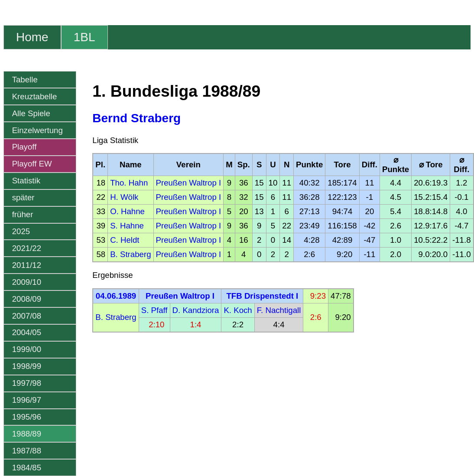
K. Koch (238, 310)
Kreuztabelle (35, 96)
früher (23, 214)
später (23, 197)
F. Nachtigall (279, 310)
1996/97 (27, 400)
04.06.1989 (116, 296)
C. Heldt (125, 240)
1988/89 (27, 434)
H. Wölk (124, 197)
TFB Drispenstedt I (262, 296)
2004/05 (27, 332)
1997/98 (27, 383)
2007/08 (27, 316)
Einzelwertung (37, 130)
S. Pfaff (154, 310)
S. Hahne (127, 226)
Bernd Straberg (136, 118)
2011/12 (27, 265)
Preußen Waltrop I (189, 183)
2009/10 (27, 282)
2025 (21, 231)
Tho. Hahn (129, 183)
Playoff (24, 147)
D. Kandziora (196, 310)
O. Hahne (127, 211)
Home (32, 37)
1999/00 (27, 349)
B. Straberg (130, 254)
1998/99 (27, 366)
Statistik (26, 181)
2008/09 (27, 299)
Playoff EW (32, 164)
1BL (84, 37)
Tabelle (25, 80)
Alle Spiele (31, 113)
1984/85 (27, 468)
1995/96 (27, 417)
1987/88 (27, 451)
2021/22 (27, 248)
